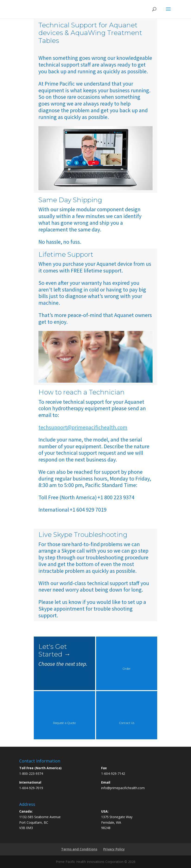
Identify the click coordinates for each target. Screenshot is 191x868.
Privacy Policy (114, 849)
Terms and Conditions (79, 849)
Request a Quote (64, 723)
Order (127, 669)
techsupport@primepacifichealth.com (83, 427)
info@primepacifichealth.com (123, 788)
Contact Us (127, 723)
